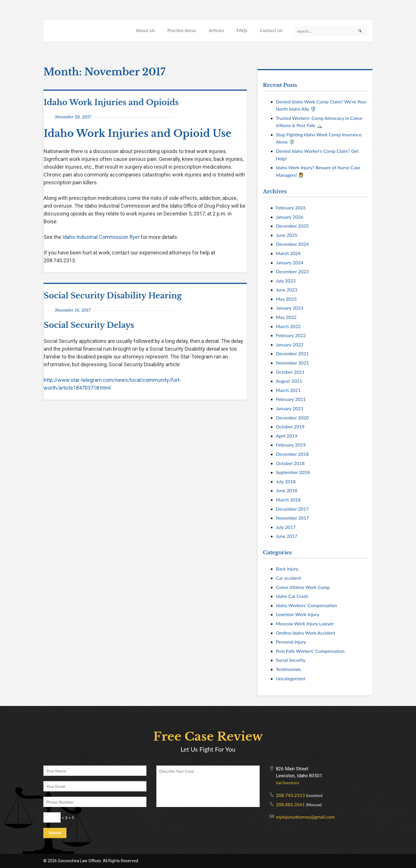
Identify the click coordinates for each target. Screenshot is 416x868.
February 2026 (291, 208)
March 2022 (288, 326)
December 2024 (292, 244)
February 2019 (291, 445)
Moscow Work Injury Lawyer (305, 623)
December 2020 (292, 418)
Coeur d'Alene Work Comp (303, 587)
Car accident (288, 578)
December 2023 (292, 271)
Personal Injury (291, 642)
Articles (216, 30)
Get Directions (288, 783)
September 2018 (293, 472)
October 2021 (290, 372)
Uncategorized (291, 678)
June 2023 (287, 290)
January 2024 (290, 262)
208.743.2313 (290, 795)
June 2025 (287, 235)
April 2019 (287, 436)
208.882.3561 (290, 804)
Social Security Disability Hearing (113, 296)
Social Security (291, 660)
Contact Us (271, 30)
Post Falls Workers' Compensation (310, 651)
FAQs (242, 30)
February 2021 (291, 399)
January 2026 (290, 217)
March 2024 (288, 253)
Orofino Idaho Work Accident (305, 633)
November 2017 (292, 518)
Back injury (287, 569)
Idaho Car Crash (292, 596)
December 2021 (292, 353)
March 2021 (288, 390)
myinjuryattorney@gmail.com (305, 817)
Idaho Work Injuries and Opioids (111, 102)
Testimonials (288, 669)
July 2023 (286, 281)
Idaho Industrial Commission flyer (101, 237)
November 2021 (292, 363)
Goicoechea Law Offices (83, 24)
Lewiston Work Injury (298, 614)
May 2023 (286, 299)
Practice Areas (182, 30)
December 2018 (292, 454)
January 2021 (290, 408)
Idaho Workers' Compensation (307, 605)
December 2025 (292, 226)
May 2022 (286, 317)
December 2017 (292, 509)
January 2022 (290, 344)
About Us (145, 30)
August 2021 (289, 381)
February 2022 (291, 335)
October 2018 (290, 463)
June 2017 (287, 536)
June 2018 (287, 490)
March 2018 (288, 500)
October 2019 (290, 426)
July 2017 (286, 527)
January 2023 (290, 308)
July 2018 (286, 481)
